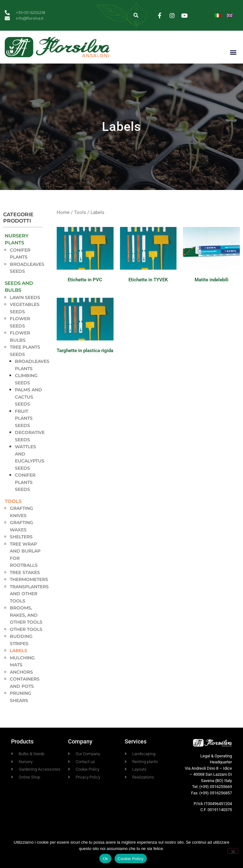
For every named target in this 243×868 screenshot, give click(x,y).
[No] (233, 851)
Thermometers (29, 579)
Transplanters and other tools (29, 594)
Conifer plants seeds (25, 482)
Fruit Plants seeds (24, 418)
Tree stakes (25, 572)
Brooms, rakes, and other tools (26, 615)
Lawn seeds (25, 297)
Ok (105, 859)
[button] (136, 15)
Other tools (26, 629)
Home (63, 212)
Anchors (21, 672)
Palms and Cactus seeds (28, 397)
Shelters (21, 537)
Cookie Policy (131, 859)
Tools (13, 501)
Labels (19, 651)
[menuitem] (218, 15)
